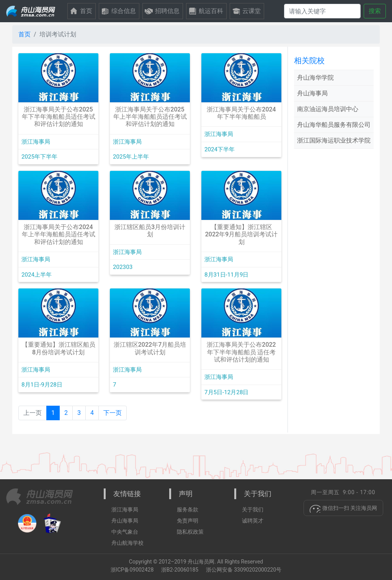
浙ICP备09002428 (132, 570)
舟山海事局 (312, 93)
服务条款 (188, 510)
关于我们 (253, 510)
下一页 (113, 413)
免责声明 (188, 521)
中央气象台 (125, 532)
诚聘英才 (253, 521)
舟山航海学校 (127, 543)
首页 (24, 34)
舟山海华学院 (315, 78)
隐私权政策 (190, 532)
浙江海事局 (125, 510)
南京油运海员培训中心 (328, 109)
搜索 (375, 11)
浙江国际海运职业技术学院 (334, 140)
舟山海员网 (201, 562)
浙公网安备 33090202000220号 (244, 570)
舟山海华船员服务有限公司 (334, 125)
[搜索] (322, 11)
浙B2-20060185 (180, 570)
